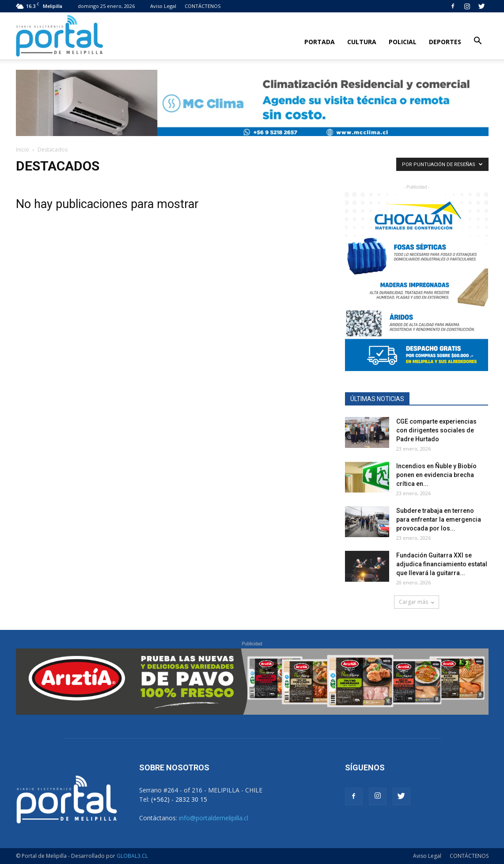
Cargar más (417, 602)
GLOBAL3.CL (132, 856)
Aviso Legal (163, 6)
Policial (403, 42)
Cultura (362, 42)
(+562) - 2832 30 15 (179, 799)
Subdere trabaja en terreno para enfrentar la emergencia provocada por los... (439, 519)
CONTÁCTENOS (203, 6)
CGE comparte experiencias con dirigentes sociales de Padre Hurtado (436, 430)
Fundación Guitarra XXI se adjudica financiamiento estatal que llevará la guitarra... (442, 564)
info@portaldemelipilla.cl (214, 818)
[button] (478, 41)
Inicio (23, 150)
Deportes (445, 42)
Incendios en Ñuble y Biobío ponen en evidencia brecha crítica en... (436, 475)
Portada (320, 42)
